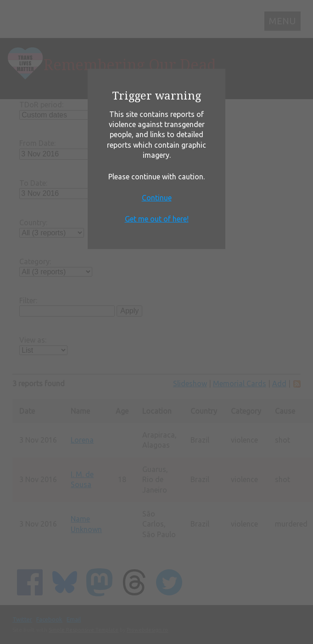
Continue (157, 198)
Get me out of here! (157, 219)
